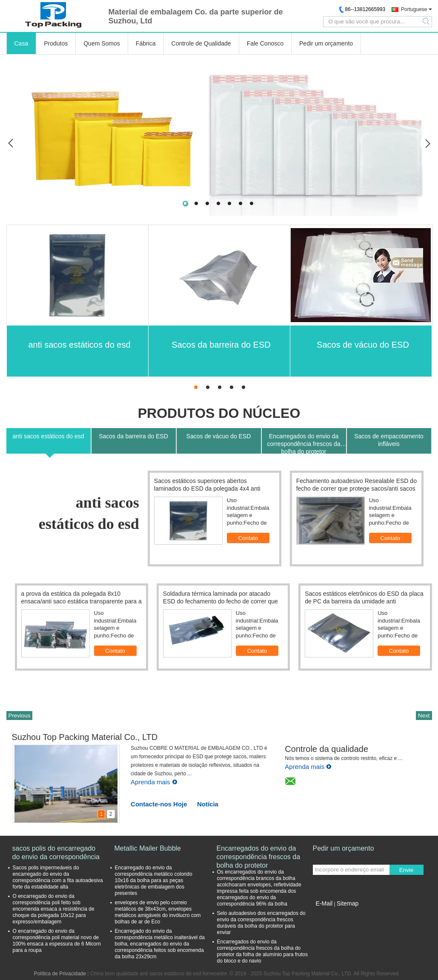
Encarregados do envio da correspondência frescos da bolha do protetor (259, 853)
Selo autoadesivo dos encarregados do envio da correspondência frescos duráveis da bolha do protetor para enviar (261, 923)
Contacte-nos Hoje (159, 804)
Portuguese (414, 9)
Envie (406, 870)
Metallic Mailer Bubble (148, 848)
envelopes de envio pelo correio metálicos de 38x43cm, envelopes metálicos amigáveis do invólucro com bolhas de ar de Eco (158, 912)
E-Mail (324, 903)
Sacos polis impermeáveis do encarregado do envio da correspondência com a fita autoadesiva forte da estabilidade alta (58, 877)
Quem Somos (102, 43)
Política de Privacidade (60, 974)
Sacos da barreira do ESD (221, 345)
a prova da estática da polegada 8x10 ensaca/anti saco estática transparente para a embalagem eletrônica (82, 601)
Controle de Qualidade (201, 43)
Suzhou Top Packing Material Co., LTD (85, 737)
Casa (21, 43)
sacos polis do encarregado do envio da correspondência (56, 853)
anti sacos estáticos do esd (79, 345)
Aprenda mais (154, 782)
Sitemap (348, 903)
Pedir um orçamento (326, 43)
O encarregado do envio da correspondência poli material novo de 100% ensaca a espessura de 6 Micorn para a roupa (57, 941)
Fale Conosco (265, 43)
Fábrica (146, 43)
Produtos (56, 43)
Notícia (208, 804)
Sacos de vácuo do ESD (363, 345)
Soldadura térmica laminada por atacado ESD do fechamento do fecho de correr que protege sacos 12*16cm (220, 601)
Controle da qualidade (326, 749)
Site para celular (334, 914)
